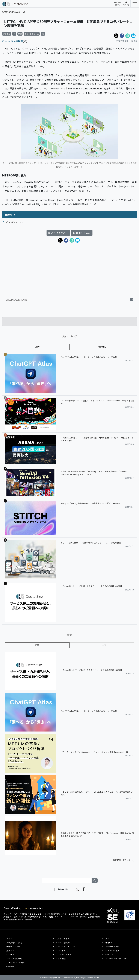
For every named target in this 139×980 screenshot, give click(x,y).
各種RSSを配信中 (34, 908)
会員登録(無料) (117, 4)
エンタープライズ (64, 954)
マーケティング (112, 946)
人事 (107, 939)
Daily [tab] (37, 347)
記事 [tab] (37, 645)
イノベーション (112, 951)
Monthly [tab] (102, 347)
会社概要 (10, 954)
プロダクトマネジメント (116, 958)
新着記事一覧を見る (122, 860)
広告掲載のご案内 (14, 943)
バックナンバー (58, 233)
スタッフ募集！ (63, 939)
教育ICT (109, 943)
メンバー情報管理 (64, 943)
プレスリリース (14, 222)
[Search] (67, 881)
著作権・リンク (13, 946)
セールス (109, 954)
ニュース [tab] (102, 645)
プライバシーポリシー (16, 963)
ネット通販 (61, 958)
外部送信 (10, 966)
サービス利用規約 (14, 958)
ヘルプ (9, 939)
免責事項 (10, 951)
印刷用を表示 (82, 233)
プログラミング (63, 951)
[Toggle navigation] (134, 4)
